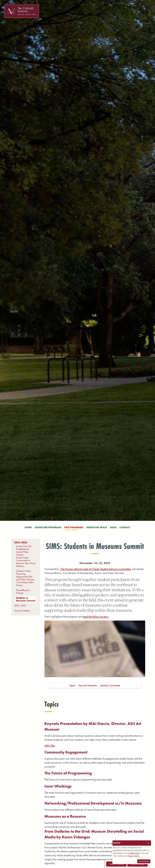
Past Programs (74, 527)
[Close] (148, 843)
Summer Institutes (22, 611)
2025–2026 (21, 543)
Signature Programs (48, 527)
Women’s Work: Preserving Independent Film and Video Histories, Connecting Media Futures (25, 578)
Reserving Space (97, 527)
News (113, 527)
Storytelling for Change (23, 591)
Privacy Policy (133, 856)
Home (28, 527)
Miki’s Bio (50, 745)
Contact (125, 527)
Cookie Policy (134, 853)
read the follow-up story (96, 617)
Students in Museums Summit (26, 599)
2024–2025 (20, 606)
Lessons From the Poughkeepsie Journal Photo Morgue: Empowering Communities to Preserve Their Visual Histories (26, 556)
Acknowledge (144, 861)
